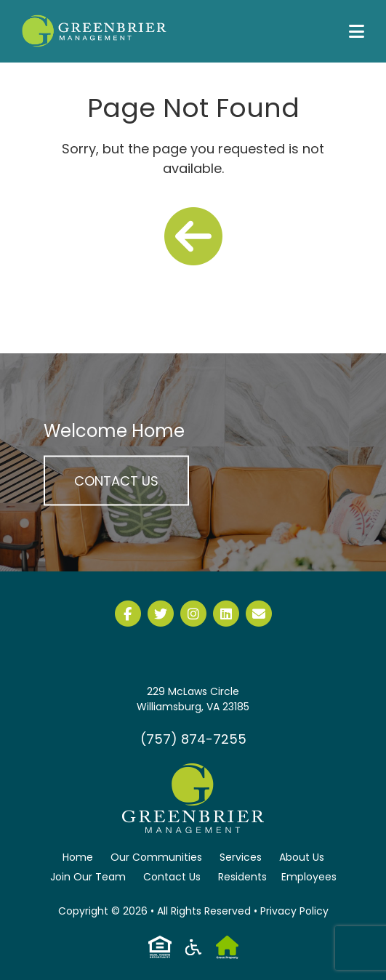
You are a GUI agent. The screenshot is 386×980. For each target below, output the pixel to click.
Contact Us (116, 481)
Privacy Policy (294, 911)
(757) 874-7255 (193, 739)
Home (78, 857)
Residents (242, 877)
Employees (309, 877)
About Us (302, 857)
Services (241, 857)
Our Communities (156, 857)
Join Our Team (88, 877)
